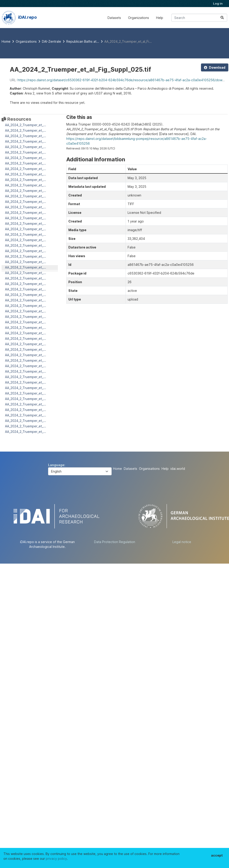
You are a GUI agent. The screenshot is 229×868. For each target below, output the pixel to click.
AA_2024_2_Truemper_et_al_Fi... (128, 41)
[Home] (6, 41)
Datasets (114, 18)
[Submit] (222, 18)
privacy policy (56, 859)
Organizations (139, 18)
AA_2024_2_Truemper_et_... (26, 125)
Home (117, 469)
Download (215, 67)
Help (160, 18)
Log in (218, 3)
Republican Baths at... (83, 41)
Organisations (149, 469)
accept (217, 855)
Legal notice (182, 542)
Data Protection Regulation (115, 542)
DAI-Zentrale (51, 41)
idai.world (178, 469)
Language (56, 465)
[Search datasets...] (199, 18)
